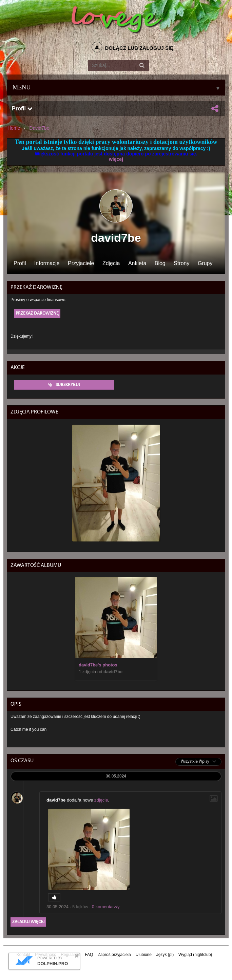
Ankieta (137, 263)
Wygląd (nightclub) (195, 955)
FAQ (89, 955)
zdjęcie (101, 800)
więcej (116, 159)
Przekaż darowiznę (37, 313)
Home (14, 128)
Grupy (205, 263)
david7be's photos (98, 665)
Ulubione (144, 955)
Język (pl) (165, 955)
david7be (39, 128)
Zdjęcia (111, 263)
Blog (160, 263)
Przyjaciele (81, 263)
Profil (22, 109)
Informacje (47, 263)
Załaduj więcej (28, 922)
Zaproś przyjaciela (114, 955)
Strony (181, 263)
